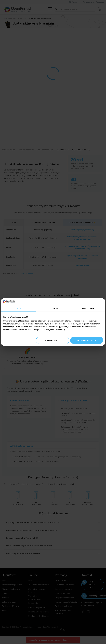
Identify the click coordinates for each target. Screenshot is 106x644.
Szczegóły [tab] (53, 308)
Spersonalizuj (53, 340)
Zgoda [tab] (18, 308)
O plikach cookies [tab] (88, 308)
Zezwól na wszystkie (87, 340)
